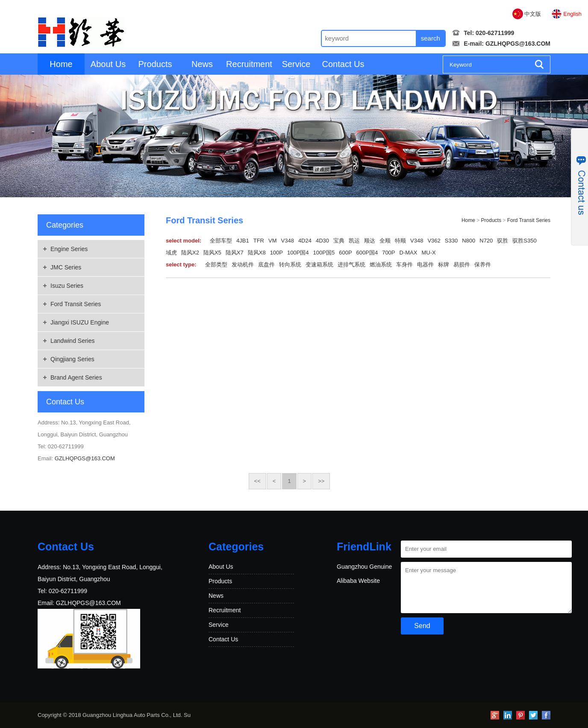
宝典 (339, 241)
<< (257, 481)
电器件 (425, 265)
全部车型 (221, 241)
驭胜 (503, 241)
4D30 (322, 241)
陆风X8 (257, 253)
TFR (259, 241)
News (202, 64)
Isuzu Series (67, 286)
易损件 (462, 265)
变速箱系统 (319, 265)
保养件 (483, 265)
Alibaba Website (358, 581)
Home (61, 64)
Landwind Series (73, 341)
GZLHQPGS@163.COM (518, 44)
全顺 (385, 241)
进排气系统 (351, 265)
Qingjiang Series (72, 359)
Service (296, 64)
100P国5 (324, 253)
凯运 (354, 241)
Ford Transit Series (76, 304)
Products (155, 64)
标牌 (444, 265)
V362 (434, 241)
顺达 (370, 241)
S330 (451, 241)
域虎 (171, 253)
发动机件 (243, 265)
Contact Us (343, 64)
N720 (486, 241)
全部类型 (216, 265)
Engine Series (69, 249)
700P (388, 253)
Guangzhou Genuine (364, 567)
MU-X (428, 253)
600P (345, 253)
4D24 (305, 241)
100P (276, 253)
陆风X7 (235, 253)
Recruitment (249, 64)
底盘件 (266, 265)
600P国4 (367, 253)
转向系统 (290, 265)
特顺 (400, 241)
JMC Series (66, 267)
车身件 (404, 265)
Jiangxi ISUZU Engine (80, 322)
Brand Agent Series (76, 377)
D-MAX (409, 253)
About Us (108, 64)
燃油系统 (381, 265)
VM (273, 241)
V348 (288, 241)
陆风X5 (212, 253)
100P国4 (298, 253)
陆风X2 (190, 253)
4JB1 (243, 241)
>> (321, 481)
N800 (469, 241)
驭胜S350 (524, 241)
